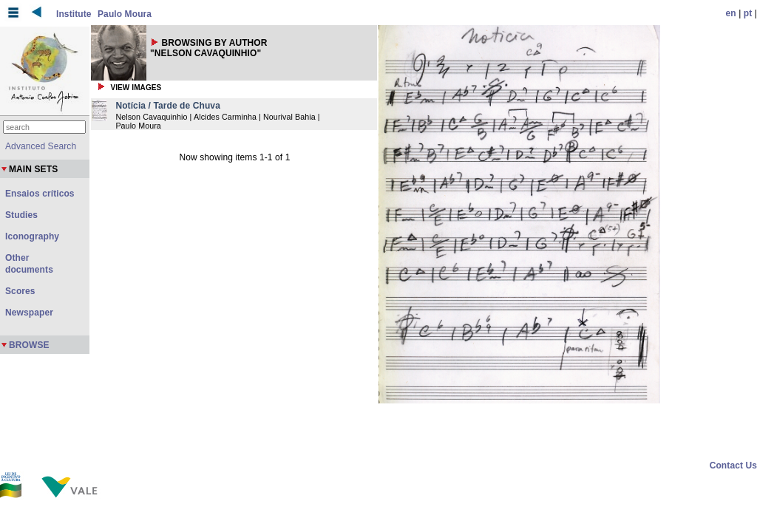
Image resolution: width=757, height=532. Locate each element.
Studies (21, 215)
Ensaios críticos (40, 194)
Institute (74, 14)
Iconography (32, 236)
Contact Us (733, 465)
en (731, 13)
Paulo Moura (125, 14)
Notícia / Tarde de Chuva (168, 106)
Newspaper (29, 313)
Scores (20, 291)
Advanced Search (41, 146)
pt (748, 13)
